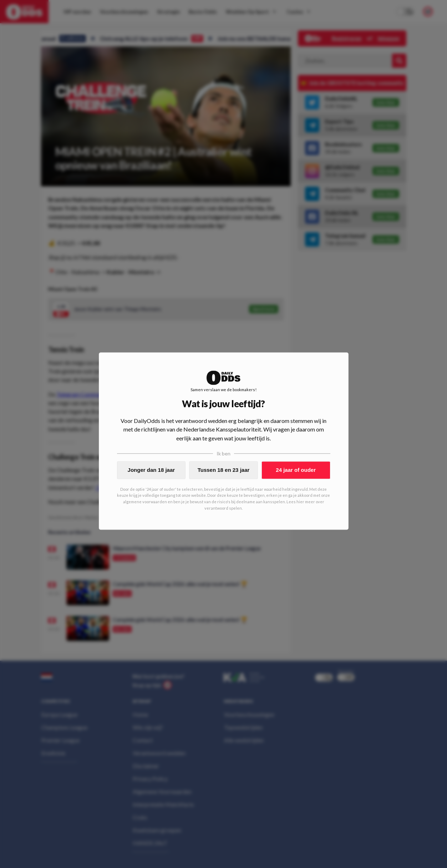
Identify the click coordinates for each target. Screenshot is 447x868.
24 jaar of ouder (296, 470)
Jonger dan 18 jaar (151, 470)
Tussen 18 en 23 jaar (224, 470)
